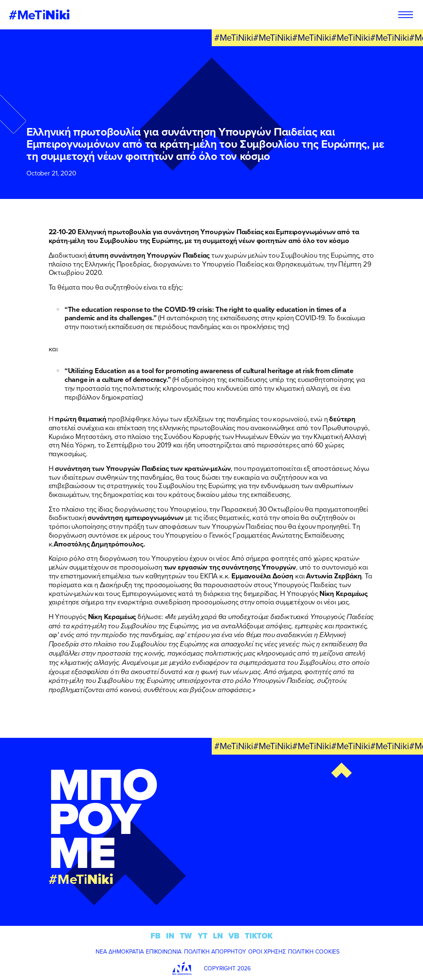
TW (186, 936)
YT (203, 936)
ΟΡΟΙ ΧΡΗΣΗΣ (267, 951)
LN (218, 936)
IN (170, 936)
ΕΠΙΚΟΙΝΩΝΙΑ (164, 951)
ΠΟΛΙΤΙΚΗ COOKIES (314, 951)
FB (156, 936)
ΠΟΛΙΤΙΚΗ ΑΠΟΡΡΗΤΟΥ (215, 951)
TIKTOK (259, 936)
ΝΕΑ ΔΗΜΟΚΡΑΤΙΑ (120, 951)
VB (234, 936)
